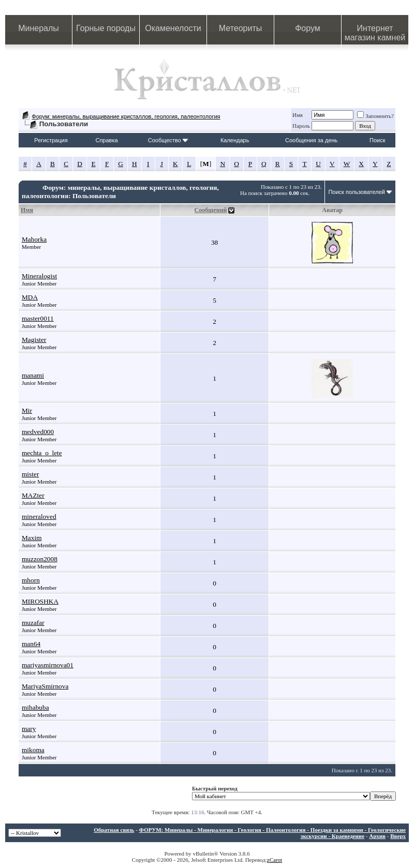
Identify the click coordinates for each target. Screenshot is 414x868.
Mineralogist (39, 276)
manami (33, 375)
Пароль (301, 126)
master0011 (38, 318)
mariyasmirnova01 (48, 665)
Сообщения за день (311, 140)
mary (29, 729)
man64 (31, 644)
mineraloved (39, 517)
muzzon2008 (40, 559)
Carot (276, 860)
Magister (34, 340)
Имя (298, 115)
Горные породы (106, 28)
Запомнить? (375, 116)
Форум (308, 28)
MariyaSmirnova (45, 686)
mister (30, 474)
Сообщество (168, 140)
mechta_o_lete (42, 453)
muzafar (33, 623)
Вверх (398, 836)
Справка (106, 140)
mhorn (31, 580)
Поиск (377, 140)
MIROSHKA (40, 601)
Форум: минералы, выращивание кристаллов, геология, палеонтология (126, 116)
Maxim (32, 538)
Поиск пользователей (357, 192)
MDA (30, 297)
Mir (27, 410)
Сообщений (211, 210)
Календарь (235, 140)
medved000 (38, 432)
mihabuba (35, 707)
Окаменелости (173, 28)
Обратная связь (114, 830)
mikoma (33, 750)
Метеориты (240, 28)
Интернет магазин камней (375, 33)
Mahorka (34, 239)
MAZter (33, 495)
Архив (377, 836)
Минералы (39, 28)
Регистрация (51, 140)
